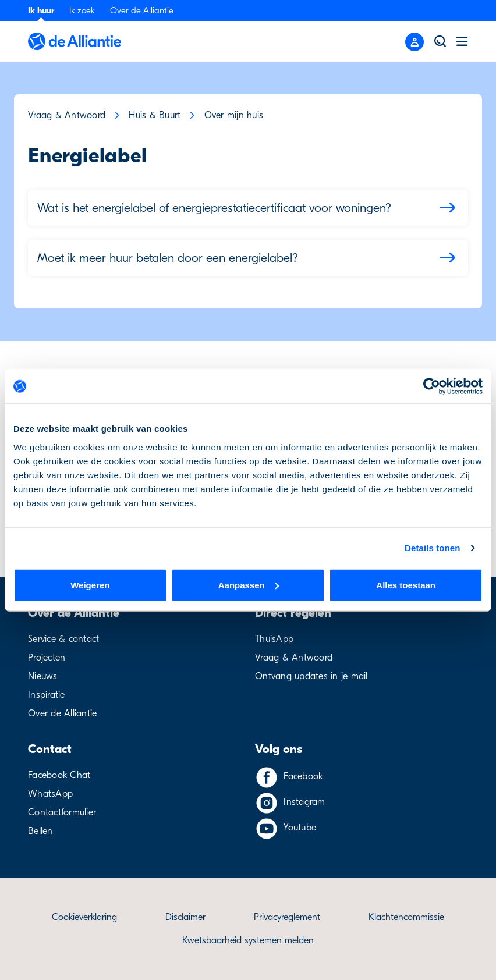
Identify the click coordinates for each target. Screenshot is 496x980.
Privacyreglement (287, 917)
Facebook (303, 776)
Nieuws (43, 676)
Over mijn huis (234, 115)
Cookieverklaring (84, 917)
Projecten (47, 658)
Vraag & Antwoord (67, 115)
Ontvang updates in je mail (311, 676)
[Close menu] (414, 42)
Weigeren (90, 585)
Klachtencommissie (406, 917)
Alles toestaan (406, 585)
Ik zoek (82, 10)
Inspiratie (47, 695)
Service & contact (63, 639)
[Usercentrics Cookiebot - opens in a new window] (432, 386)
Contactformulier (62, 812)
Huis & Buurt (155, 115)
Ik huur (41, 10)
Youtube (300, 828)
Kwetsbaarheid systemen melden (248, 940)
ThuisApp (274, 639)
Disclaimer (185, 917)
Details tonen (432, 548)
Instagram (304, 802)
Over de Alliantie (142, 10)
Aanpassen (249, 585)
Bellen (40, 831)
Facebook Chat (59, 775)
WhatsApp (50, 794)
